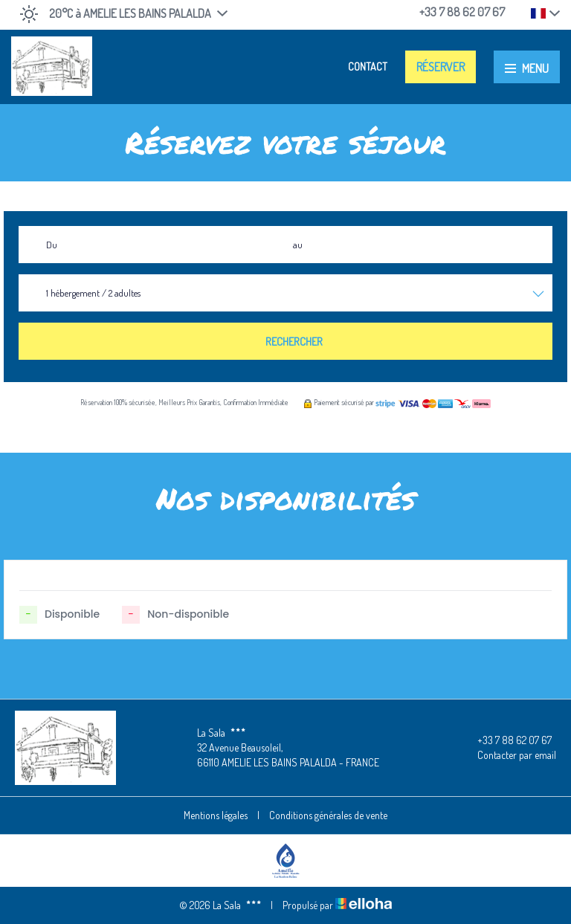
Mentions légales (216, 815)
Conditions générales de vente (328, 815)
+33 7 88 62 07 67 (506, 740)
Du (52, 245)
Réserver (441, 67)
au (298, 245)
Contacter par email (508, 755)
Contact (368, 67)
